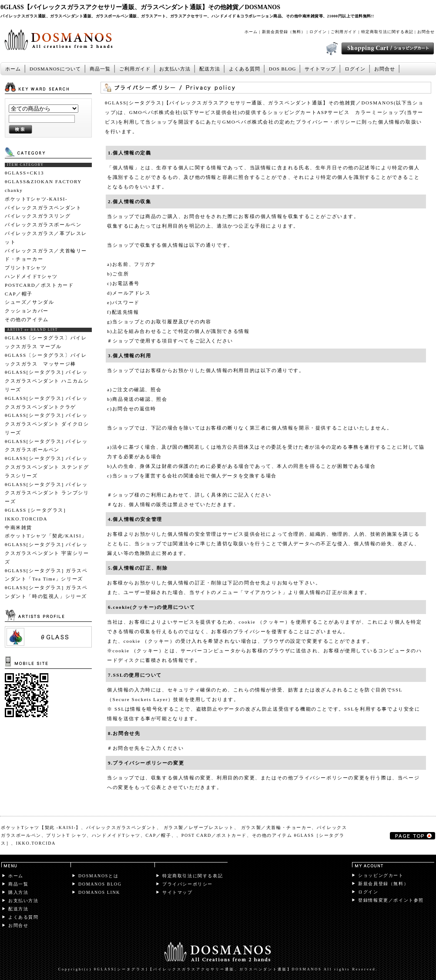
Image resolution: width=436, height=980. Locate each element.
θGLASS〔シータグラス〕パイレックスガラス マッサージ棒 (46, 359)
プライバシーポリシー (188, 884)
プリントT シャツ (66, 835)
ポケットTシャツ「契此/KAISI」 (46, 536)
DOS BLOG (283, 69)
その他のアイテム (27, 319)
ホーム (251, 32)
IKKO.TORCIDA (26, 519)
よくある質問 (245, 69)
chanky (14, 190)
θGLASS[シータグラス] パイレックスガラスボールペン (46, 446)
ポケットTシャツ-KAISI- (36, 199)
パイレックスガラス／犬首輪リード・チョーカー (46, 255)
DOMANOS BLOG (100, 884)
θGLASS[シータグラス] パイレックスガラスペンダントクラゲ (46, 403)
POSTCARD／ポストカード (39, 285)
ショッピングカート (381, 875)
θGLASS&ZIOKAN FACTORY (43, 181)
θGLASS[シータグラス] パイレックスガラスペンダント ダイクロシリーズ (47, 424)
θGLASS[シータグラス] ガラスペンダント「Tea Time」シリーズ (46, 575)
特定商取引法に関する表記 (387, 32)
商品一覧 (100, 69)
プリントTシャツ (26, 268)
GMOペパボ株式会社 (155, 112)
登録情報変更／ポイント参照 (391, 900)
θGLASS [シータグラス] (35, 510)
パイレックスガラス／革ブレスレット (46, 238)
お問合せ (426, 32)
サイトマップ (320, 69)
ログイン (318, 32)
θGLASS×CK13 (24, 173)
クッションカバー (27, 311)
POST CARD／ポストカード (214, 835)
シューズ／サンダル (29, 302)
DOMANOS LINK (99, 892)
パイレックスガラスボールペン (43, 225)
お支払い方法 (175, 69)
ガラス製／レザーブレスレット (199, 827)
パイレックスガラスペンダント (43, 208)
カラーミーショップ (380, 112)
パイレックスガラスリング (38, 216)
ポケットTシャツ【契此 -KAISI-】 (41, 827)
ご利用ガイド (344, 32)
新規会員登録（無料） (284, 32)
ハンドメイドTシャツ (31, 276)
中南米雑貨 (18, 527)
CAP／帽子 (19, 294)
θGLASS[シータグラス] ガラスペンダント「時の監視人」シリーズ (46, 592)
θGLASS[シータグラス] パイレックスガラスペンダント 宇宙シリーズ (47, 553)
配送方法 (210, 69)
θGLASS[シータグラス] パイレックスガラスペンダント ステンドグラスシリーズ (47, 467)
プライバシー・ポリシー (326, 122)
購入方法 (18, 892)
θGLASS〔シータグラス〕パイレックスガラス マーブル (46, 342)
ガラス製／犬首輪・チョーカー (276, 827)
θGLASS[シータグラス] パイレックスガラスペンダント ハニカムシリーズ (47, 381)
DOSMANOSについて (55, 69)
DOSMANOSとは (98, 876)
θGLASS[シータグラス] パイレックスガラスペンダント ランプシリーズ (47, 493)
